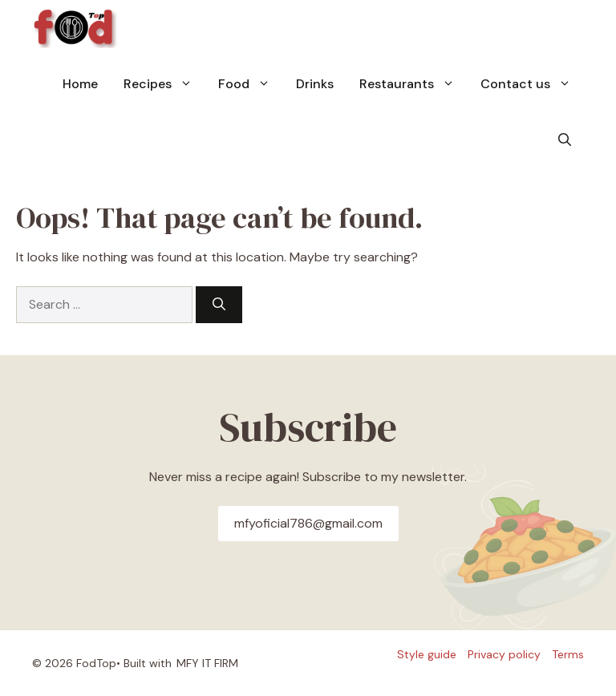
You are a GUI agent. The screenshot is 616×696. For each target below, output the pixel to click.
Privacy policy (504, 654)
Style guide (427, 654)
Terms (568, 654)
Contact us (532, 84)
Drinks (315, 84)
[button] (565, 140)
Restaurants (413, 84)
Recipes (164, 84)
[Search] (219, 305)
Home (80, 84)
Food (251, 84)
